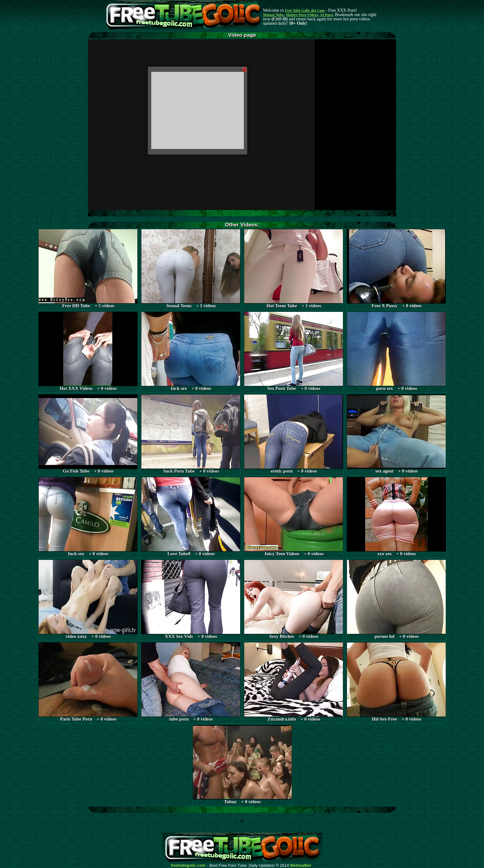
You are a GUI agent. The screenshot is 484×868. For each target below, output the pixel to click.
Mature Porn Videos (302, 15)
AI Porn (327, 15)
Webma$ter (301, 866)
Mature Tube (273, 15)
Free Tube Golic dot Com (305, 10)
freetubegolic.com (188, 866)
